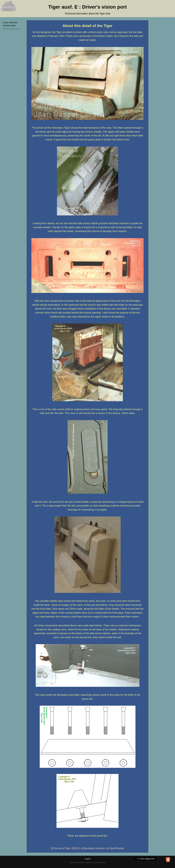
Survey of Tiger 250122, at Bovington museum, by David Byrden (89, 848)
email (88, 859)
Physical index (9, 26)
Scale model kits (10, 22)
